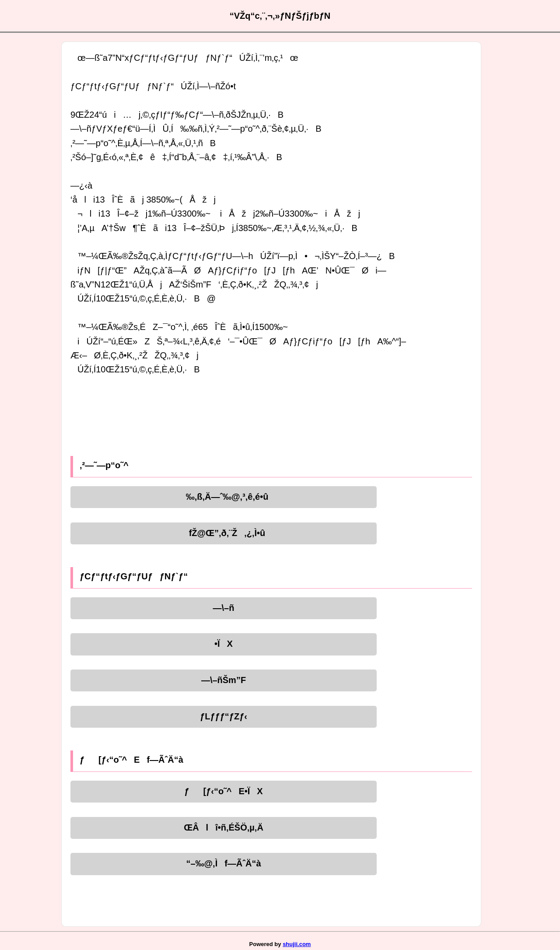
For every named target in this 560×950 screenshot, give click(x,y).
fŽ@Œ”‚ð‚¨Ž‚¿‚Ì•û (224, 533)
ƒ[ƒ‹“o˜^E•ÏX (223, 791)
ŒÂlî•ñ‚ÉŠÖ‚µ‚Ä (224, 827)
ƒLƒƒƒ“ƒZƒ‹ (224, 716)
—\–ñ (224, 608)
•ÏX (224, 644)
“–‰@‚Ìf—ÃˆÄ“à (223, 863)
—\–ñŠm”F (224, 680)
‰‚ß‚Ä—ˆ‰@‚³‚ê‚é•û (224, 497)
